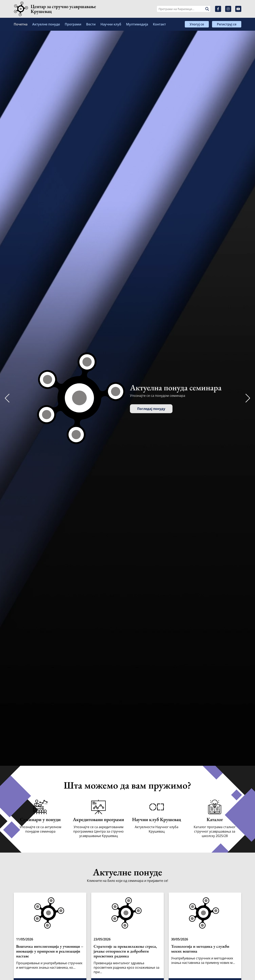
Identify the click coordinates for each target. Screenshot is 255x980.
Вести (91, 24)
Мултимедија (137, 24)
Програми (73, 24)
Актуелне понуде (46, 24)
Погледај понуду (151, 409)
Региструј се (227, 24)
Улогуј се (197, 24)
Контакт (159, 24)
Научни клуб (111, 24)
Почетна (21, 24)
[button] (248, 398)
